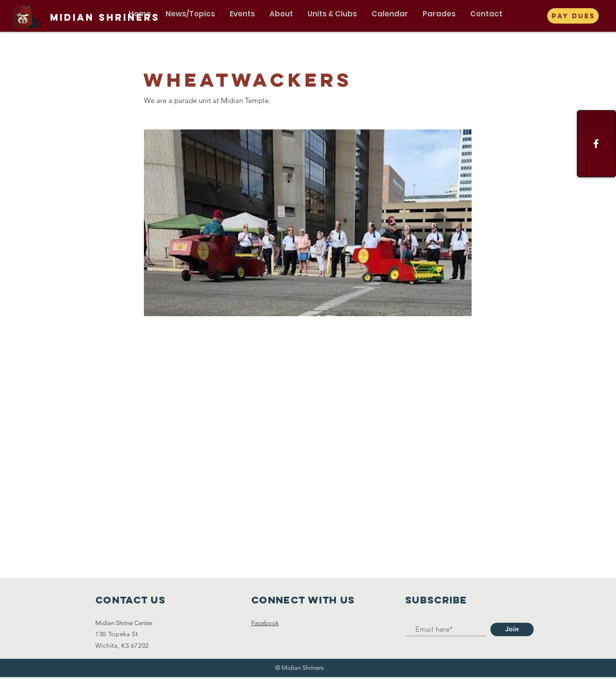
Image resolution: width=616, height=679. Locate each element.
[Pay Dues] (573, 16)
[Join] (512, 629)
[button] (190, 14)
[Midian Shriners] (105, 18)
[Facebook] (596, 144)
